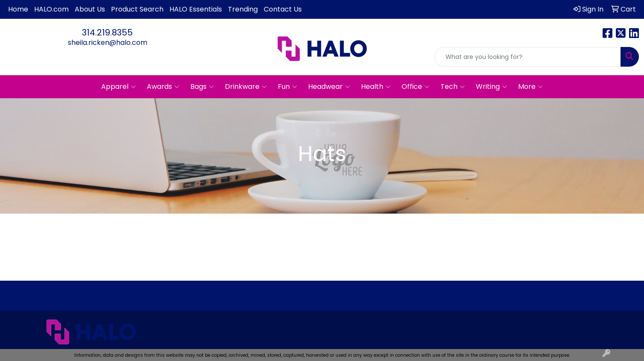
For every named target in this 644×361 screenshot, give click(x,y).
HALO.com (51, 9)
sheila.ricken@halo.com (108, 43)
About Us (90, 9)
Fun (287, 87)
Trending (243, 9)
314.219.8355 (107, 32)
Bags (202, 87)
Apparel (118, 87)
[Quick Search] (528, 57)
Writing (491, 87)
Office (415, 87)
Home (18, 9)
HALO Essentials (196, 9)
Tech (453, 87)
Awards (163, 87)
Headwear (329, 87)
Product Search (137, 9)
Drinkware (246, 87)
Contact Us (283, 9)
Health (376, 87)
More (530, 87)
